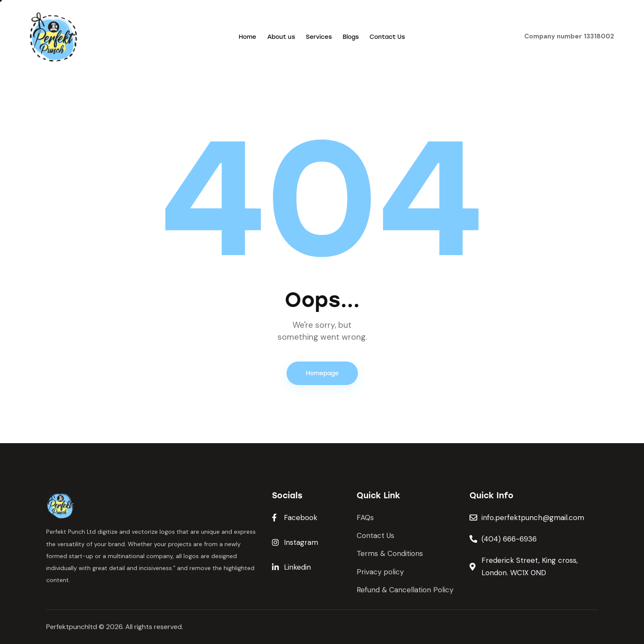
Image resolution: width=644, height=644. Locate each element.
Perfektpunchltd (72, 627)
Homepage (322, 373)
